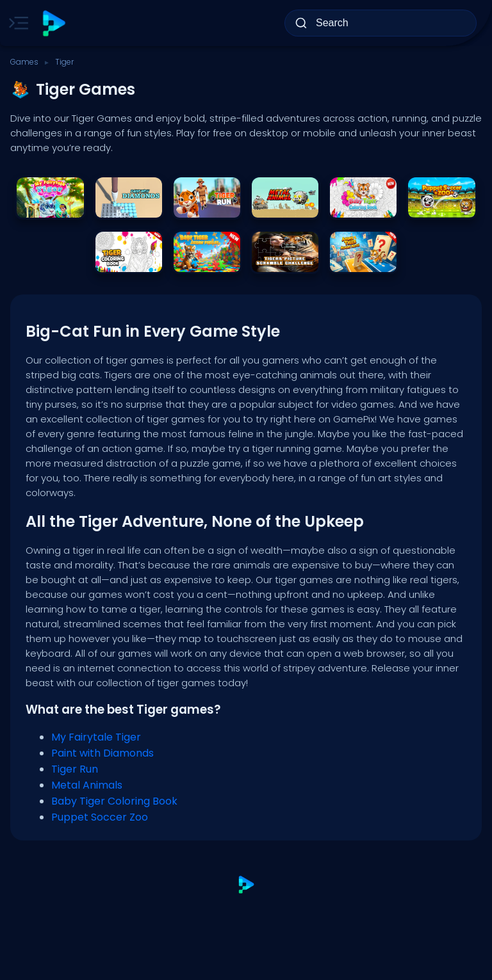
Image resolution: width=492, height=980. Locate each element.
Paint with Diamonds (102, 753)
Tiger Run (75, 769)
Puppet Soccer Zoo (100, 817)
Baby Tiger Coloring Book (114, 801)
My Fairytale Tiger (96, 737)
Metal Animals (87, 785)
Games (24, 62)
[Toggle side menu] (16, 23)
